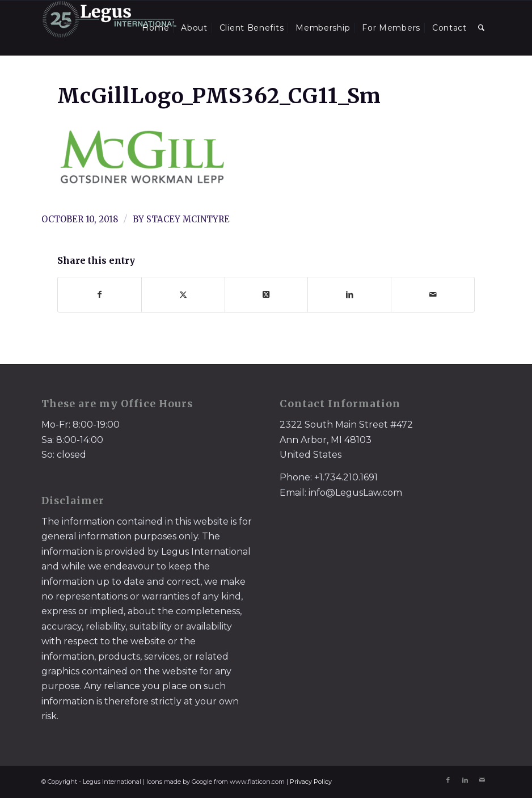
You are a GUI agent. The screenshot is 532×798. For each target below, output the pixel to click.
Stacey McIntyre (188, 219)
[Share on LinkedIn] (349, 295)
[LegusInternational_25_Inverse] (109, 28)
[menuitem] (155, 28)
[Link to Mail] (482, 780)
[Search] (482, 28)
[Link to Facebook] (448, 780)
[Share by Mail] (433, 295)
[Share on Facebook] (100, 295)
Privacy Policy (311, 782)
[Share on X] (183, 295)
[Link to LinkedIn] (465, 780)
